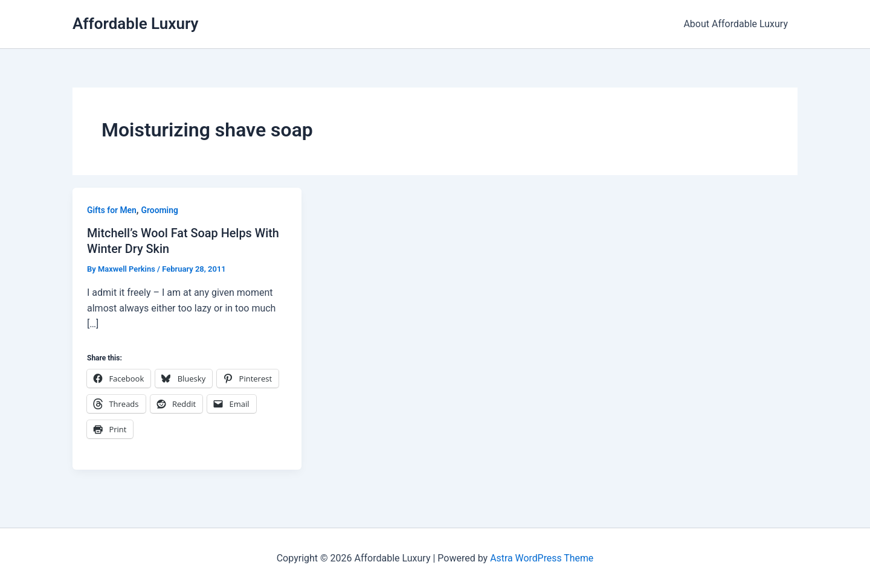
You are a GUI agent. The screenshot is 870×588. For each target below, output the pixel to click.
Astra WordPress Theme (541, 558)
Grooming (160, 210)
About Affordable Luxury (736, 24)
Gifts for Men (112, 210)
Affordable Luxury (135, 24)
